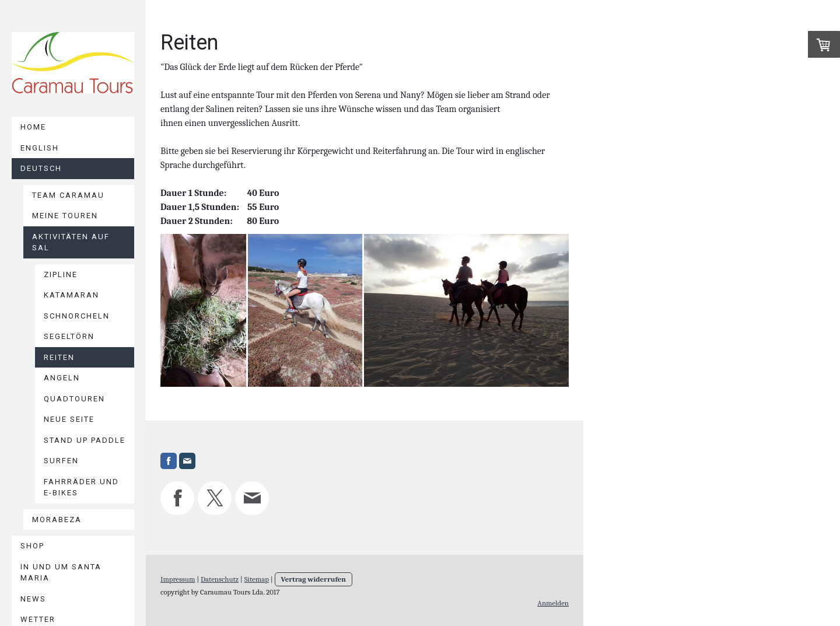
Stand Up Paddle (85, 440)
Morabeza (57, 520)
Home (33, 127)
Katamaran (71, 295)
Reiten (59, 357)
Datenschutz (220, 579)
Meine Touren (65, 216)
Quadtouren (74, 399)
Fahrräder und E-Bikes (81, 487)
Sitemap (257, 579)
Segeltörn (69, 336)
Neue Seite (69, 419)
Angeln (62, 378)
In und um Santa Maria (61, 573)
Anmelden (553, 603)
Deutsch (41, 168)
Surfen (61, 461)
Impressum (178, 579)
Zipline (61, 274)
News (33, 599)
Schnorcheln (77, 316)
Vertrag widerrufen (314, 579)
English (40, 148)
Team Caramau (68, 195)
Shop (32, 546)
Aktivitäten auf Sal (71, 242)
